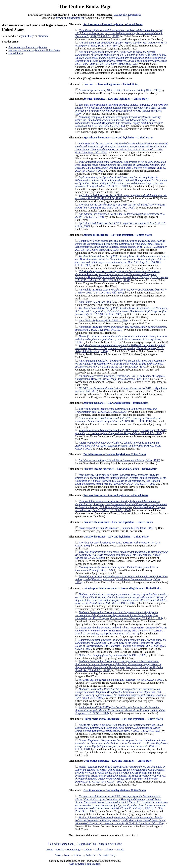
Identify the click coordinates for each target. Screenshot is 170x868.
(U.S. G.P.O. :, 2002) (121, 182)
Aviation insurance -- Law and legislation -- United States (116, 403)
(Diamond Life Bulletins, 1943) (116, 528)
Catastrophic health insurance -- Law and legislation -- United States (122, 588)
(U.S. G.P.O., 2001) (122, 555)
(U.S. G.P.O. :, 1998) (122, 261)
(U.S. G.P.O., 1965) (119, 121)
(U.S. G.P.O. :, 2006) (116, 410)
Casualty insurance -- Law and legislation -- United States (116, 537)
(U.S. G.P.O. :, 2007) (121, 506)
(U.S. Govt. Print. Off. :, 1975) (121, 58)
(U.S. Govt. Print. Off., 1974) (121, 148)
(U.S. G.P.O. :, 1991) (122, 276)
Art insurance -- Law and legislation (28, 47)
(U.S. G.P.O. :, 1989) (119, 666)
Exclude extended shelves (127, 15)
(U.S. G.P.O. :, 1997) (118, 446)
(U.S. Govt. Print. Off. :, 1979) (121, 631)
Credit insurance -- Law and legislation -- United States (115, 790)
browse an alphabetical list (70, 18)
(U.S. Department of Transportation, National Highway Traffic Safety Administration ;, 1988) (120, 348)
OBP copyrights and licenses (85, 864)
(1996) (96, 302)
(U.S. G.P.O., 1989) (119, 615)
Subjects (109, 849)
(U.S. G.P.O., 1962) (119, 728)
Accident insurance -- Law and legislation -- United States (116, 99)
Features (78, 855)
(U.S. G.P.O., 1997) (118, 420)
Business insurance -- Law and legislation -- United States (116, 495)
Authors (88, 849)
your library (27, 36)
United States (16, 53)
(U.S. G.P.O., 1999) (121, 197)
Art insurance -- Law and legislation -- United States (113, 24)
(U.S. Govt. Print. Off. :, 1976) (121, 245)
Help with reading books (61, 844)
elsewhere (43, 36)
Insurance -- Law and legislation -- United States (34, 50)
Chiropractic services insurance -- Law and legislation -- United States (123, 719)
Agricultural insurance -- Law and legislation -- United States (118, 138)
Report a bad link (87, 844)
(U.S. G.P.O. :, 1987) (121, 644)
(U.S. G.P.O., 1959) (121, 364)
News (67, 855)
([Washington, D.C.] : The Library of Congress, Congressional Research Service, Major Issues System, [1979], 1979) (120, 377)
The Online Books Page (85, 6)
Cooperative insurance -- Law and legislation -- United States (118, 761)
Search (60, 849)
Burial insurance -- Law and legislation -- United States (115, 454)
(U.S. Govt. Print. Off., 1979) (121, 820)
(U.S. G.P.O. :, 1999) (122, 311)
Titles (98, 849)
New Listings (74, 849)
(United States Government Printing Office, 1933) (120, 90)
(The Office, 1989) (113, 655)
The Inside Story (107, 855)
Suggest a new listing (110, 844)
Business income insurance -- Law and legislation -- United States (120, 469)
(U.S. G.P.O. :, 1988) (122, 599)
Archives (90, 855)
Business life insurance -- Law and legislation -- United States (118, 522)
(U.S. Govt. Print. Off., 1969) (121, 291)
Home (50, 849)
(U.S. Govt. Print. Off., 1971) (121, 328)
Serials (120, 849)
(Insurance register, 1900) (122, 109)
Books (58, 855)
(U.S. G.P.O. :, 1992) (119, 33)
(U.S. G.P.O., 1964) (122, 745)
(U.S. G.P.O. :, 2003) (121, 166)
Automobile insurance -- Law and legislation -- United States (118, 235)
